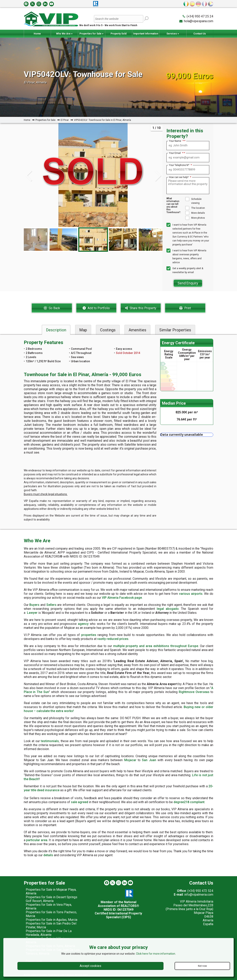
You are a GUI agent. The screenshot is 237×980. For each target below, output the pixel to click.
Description (56, 330)
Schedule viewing (193, 201)
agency (83, 624)
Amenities (137, 330)
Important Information (146, 35)
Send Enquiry (188, 283)
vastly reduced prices (113, 639)
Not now (202, 966)
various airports (191, 594)
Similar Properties (175, 330)
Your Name (176, 141)
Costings (108, 330)
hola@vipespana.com (199, 21)
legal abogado (168, 609)
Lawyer (32, 613)
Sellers (51, 605)
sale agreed (80, 802)
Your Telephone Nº (180, 165)
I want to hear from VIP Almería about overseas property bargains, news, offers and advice (186, 256)
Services (173, 34)
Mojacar (130, 760)
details (48, 855)
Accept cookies (90, 966)
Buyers (34, 605)
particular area (37, 840)
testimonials (50, 741)
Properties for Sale (91, 34)
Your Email (176, 153)
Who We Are (64, 34)
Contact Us (200, 34)
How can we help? (180, 177)
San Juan (149, 760)
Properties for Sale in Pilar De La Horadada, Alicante (49, 933)
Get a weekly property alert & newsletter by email (185, 270)
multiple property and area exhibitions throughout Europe (156, 646)
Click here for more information (156, 954)
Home (37, 34)
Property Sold (118, 34)
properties (89, 635)
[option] (93, 240)
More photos (195, 218)
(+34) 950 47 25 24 (200, 16)
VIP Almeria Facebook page (122, 598)
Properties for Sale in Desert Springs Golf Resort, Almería (52, 899)
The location (195, 208)
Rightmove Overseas (194, 692)
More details (195, 213)
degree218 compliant (189, 802)
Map (83, 330)
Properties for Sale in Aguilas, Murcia (52, 920)
